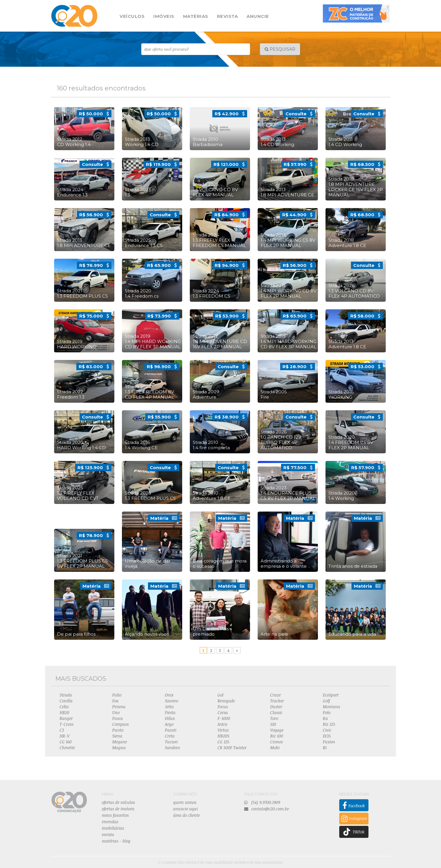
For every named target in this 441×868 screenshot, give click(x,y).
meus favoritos (115, 815)
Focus (223, 707)
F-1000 (224, 718)
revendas (110, 822)
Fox (115, 701)
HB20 (64, 712)
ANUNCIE (258, 16)
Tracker (277, 701)
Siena (117, 736)
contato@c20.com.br (267, 809)
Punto (118, 730)
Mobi (275, 748)
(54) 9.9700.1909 (262, 802)
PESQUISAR (280, 49)
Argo (169, 724)
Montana (331, 707)
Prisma (119, 707)
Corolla (66, 701)
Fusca (118, 718)
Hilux (170, 718)
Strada (66, 695)
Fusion (329, 742)
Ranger (66, 718)
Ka (325, 718)
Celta (64, 707)
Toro (274, 718)
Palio (117, 695)
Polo (327, 712)
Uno (116, 712)
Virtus (223, 730)
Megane (120, 742)
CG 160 (66, 742)
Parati (171, 730)
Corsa (223, 712)
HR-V (64, 736)
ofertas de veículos (118, 802)
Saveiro (172, 701)
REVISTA (228, 16)
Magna (119, 748)
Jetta (169, 707)
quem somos (185, 802)
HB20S (223, 736)
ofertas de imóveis (118, 809)
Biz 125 (329, 724)
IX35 (327, 736)
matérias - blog (116, 841)
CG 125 (223, 742)
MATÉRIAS (196, 16)
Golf (326, 701)
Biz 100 (277, 736)
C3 (62, 730)
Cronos (277, 742)
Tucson (171, 742)
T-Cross (67, 724)
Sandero (172, 748)
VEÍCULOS (132, 16)
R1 (325, 748)
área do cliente (186, 815)
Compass (120, 724)
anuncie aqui (185, 809)
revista (108, 834)
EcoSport (331, 695)
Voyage (277, 730)
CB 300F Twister (232, 748)
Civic (327, 730)
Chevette (67, 748)
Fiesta (170, 712)
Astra (222, 724)
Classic (276, 712)
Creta (170, 736)
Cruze (275, 695)
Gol (220, 695)
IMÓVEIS (164, 16)
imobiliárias (113, 828)
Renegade (226, 701)
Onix (169, 695)
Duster (276, 707)
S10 (273, 724)
